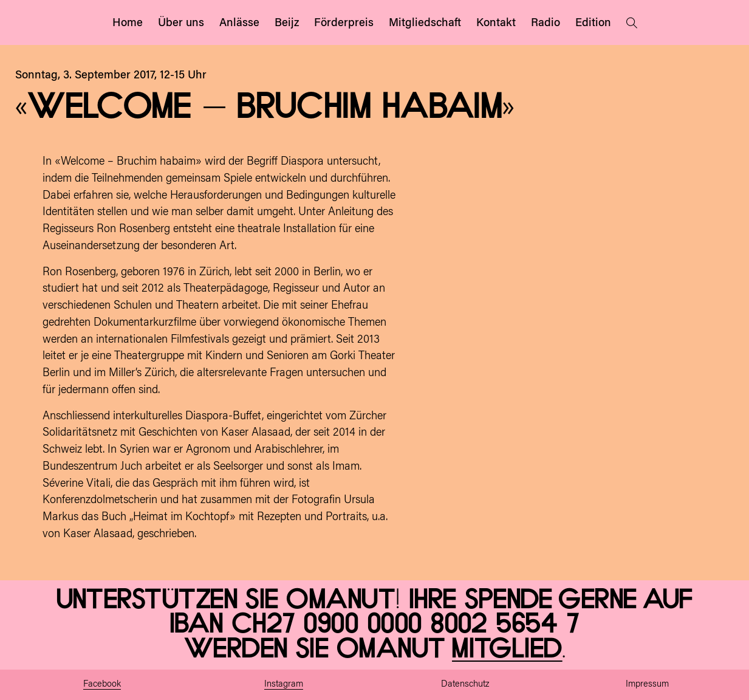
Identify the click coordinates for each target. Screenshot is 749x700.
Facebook (102, 685)
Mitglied (507, 649)
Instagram (284, 685)
